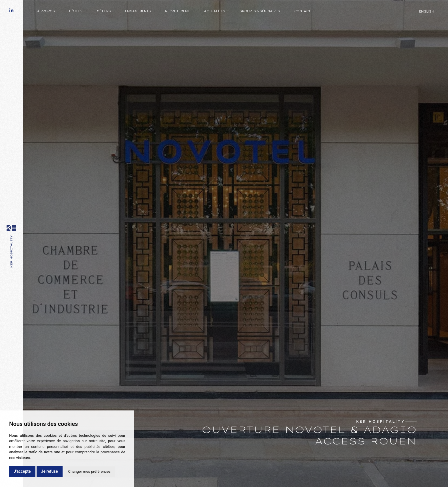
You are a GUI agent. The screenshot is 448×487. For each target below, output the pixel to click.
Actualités (215, 11)
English (426, 12)
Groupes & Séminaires (260, 11)
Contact (302, 11)
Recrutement (177, 11)
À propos (46, 11)
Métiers (104, 11)
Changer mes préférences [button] (89, 471)
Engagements (138, 11)
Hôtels (76, 11)
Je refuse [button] (50, 471)
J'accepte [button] (22, 471)
